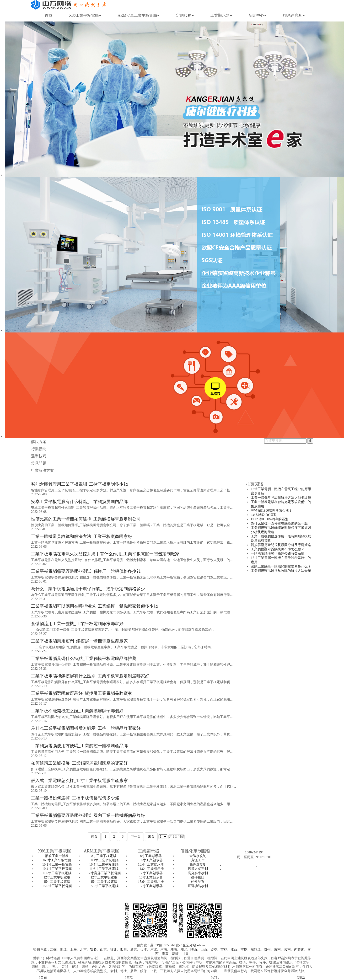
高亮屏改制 (198, 865)
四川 (124, 950)
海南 (277, 950)
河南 (164, 950)
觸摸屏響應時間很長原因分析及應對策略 (281, 545)
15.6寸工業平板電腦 (57, 886)
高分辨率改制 (198, 873)
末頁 (151, 837)
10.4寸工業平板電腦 (57, 869)
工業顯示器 (221, 15)
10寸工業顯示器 (151, 860)
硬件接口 (198, 877)
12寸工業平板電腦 (57, 877)
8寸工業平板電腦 (104, 856)
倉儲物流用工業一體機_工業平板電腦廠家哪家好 (77, 624)
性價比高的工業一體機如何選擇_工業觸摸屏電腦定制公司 (86, 519)
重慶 (244, 950)
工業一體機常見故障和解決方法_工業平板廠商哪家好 (82, 536)
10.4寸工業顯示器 (151, 865)
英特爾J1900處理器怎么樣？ (271, 511)
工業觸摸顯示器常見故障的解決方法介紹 (281, 571)
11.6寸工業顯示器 (151, 869)
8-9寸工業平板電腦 (57, 860)
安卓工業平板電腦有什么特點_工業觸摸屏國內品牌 (79, 502)
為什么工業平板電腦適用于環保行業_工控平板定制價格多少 (88, 589)
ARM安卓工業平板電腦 (139, 15)
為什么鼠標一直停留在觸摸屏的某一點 (279, 523)
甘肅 (185, 954)
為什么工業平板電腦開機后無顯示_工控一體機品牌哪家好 (86, 728)
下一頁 (136, 837)
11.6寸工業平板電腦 (57, 873)
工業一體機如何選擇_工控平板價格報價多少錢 (75, 798)
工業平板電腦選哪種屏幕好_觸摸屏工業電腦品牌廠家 (82, 693)
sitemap (202, 945)
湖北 (184, 950)
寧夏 (165, 954)
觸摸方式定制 (198, 869)
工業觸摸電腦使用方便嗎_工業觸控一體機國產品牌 (79, 746)
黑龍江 (256, 950)
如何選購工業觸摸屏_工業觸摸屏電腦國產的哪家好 (79, 763)
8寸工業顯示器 (151, 856)
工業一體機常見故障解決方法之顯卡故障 (281, 498)
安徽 (93, 950)
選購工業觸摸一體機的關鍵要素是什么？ (281, 566)
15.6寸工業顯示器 (151, 882)
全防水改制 (198, 856)
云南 (287, 950)
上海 (73, 950)
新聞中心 (258, 15)
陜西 (194, 950)
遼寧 (214, 950)
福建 (113, 950)
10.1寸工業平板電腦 (57, 865)
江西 (234, 950)
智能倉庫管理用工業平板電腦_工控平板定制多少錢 (79, 484)
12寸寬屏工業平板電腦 (104, 873)
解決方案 (39, 442)
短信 (215, 978)
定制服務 (185, 15)
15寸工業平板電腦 (57, 882)
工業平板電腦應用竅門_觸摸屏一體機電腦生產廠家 (79, 641)
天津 (144, 950)
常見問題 (39, 463)
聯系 (301, 978)
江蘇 (53, 950)
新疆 (175, 954)
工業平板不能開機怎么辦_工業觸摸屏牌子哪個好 (77, 711)
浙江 (63, 950)
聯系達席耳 (294, 15)
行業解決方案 (43, 470)
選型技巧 (39, 456)
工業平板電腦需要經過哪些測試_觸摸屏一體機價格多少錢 (86, 571)
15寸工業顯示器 (151, 877)
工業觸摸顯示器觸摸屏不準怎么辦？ (278, 549)
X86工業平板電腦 (85, 15)
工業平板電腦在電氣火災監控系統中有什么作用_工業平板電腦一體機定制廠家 (105, 554)
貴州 (267, 950)
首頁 (48, 15)
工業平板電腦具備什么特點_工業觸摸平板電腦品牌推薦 (84, 659)
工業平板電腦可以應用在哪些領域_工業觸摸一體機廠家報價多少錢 (94, 606)
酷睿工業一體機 (57, 856)
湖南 (174, 950)
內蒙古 (299, 950)
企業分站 (189, 945)
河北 (154, 950)
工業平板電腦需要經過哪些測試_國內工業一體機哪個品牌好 (88, 815)
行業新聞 (39, 449)
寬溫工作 (198, 860)
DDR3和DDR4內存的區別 (270, 519)
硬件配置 (198, 882)
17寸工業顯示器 (151, 886)
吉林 (224, 950)
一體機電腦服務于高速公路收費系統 (278, 554)
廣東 (134, 950)
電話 (129, 978)
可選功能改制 (198, 886)
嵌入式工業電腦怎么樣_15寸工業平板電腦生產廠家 (79, 781)
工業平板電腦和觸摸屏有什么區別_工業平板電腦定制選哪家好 (90, 676)
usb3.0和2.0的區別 (264, 515)
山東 (103, 950)
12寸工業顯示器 (151, 873)
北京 (83, 950)
